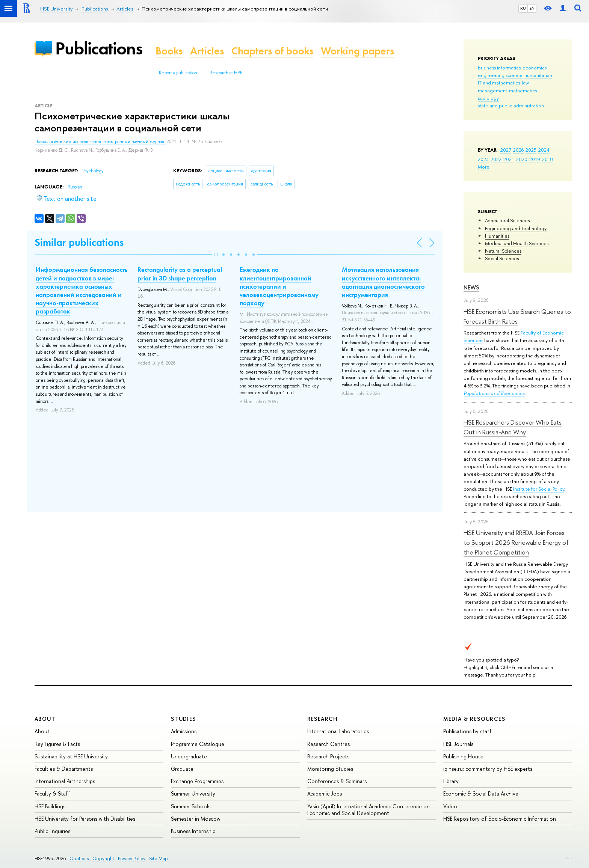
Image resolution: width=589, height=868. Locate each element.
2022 (496, 159)
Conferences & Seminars (337, 781)
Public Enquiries (52, 831)
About (45, 719)
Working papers (357, 51)
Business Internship (193, 831)
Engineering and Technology (516, 228)
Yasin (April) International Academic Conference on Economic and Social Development (369, 810)
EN (532, 8)
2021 (509, 159)
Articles (207, 51)
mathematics (523, 90)
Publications (99, 48)
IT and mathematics (499, 83)
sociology (488, 98)
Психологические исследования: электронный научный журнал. (100, 142)
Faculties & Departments (64, 769)
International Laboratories (338, 731)
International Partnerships (65, 781)
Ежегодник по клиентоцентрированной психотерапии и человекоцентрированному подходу (279, 286)
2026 (518, 150)
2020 (522, 159)
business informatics (499, 68)
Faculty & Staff (52, 793)
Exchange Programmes (197, 781)
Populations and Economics (494, 393)
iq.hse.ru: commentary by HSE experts (488, 769)
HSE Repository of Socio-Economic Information (500, 819)
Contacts (79, 858)
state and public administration (511, 105)
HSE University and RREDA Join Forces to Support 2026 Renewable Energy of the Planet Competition (516, 542)
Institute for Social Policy (539, 489)
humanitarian (538, 75)
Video (450, 806)
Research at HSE (226, 73)
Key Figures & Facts (57, 744)
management (492, 90)
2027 (506, 150)
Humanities (497, 236)
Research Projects (328, 756)
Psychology (93, 171)
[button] (216, 255)
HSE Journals (458, 744)
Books (169, 51)
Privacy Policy (132, 858)
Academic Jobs (325, 793)
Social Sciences (502, 258)
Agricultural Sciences (507, 220)
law (525, 83)
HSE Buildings (50, 806)
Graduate (182, 769)
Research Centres (328, 744)
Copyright (103, 858)
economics (535, 68)
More (484, 167)
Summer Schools (191, 806)
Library (451, 781)
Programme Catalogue (198, 744)
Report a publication (178, 73)
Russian (75, 187)
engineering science (500, 75)
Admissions (184, 731)
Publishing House (463, 756)
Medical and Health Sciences (517, 243)
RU (523, 8)
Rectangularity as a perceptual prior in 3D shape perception (180, 274)
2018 (547, 159)
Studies (183, 719)
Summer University (193, 793)
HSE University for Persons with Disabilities (85, 819)
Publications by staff (467, 731)
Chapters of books (272, 51)
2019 (535, 159)
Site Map (159, 858)
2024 (544, 150)
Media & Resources (474, 719)
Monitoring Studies (330, 769)
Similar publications (79, 242)
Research (323, 719)
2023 (483, 159)
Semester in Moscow (196, 819)
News (471, 287)
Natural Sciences (503, 251)
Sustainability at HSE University (71, 756)
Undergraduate (189, 756)
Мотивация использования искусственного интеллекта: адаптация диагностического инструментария (383, 282)
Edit (569, 857)
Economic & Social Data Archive (481, 793)
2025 (531, 150)
